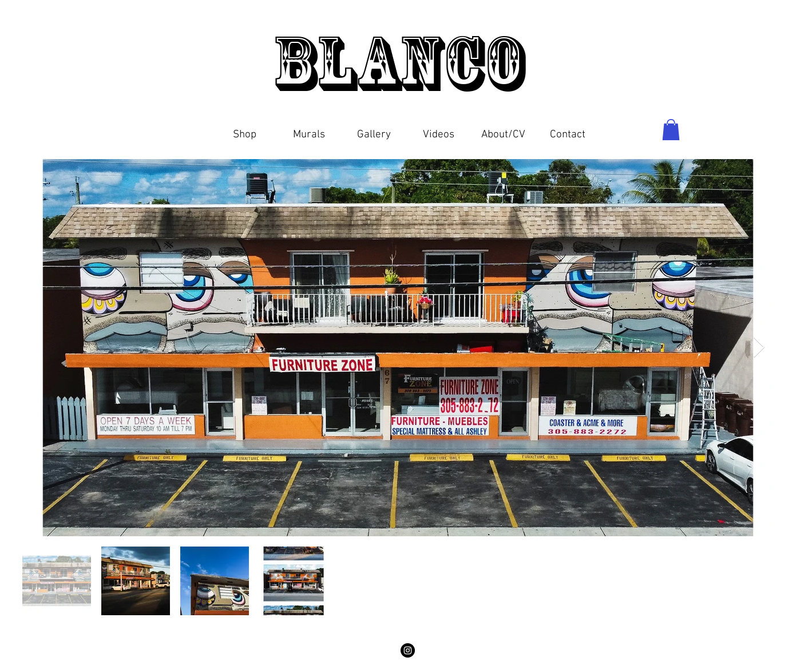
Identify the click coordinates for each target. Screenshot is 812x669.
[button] (245, 130)
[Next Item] (759, 348)
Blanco (406, 63)
